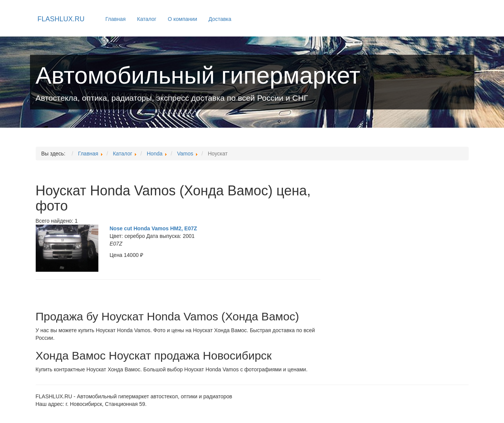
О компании (182, 19)
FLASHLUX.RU (61, 19)
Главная (116, 19)
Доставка (220, 19)
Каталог (147, 19)
